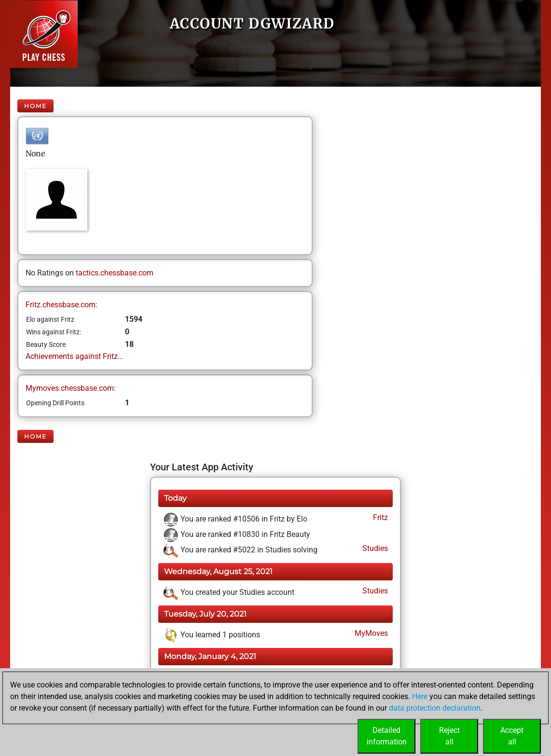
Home (35, 106)
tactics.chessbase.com (115, 273)
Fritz (379, 517)
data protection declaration (435, 708)
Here (420, 696)
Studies (374, 548)
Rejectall (449, 736)
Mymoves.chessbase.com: (71, 388)
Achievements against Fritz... (75, 356)
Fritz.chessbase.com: (62, 305)
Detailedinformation (387, 736)
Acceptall (512, 736)
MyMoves (370, 633)
